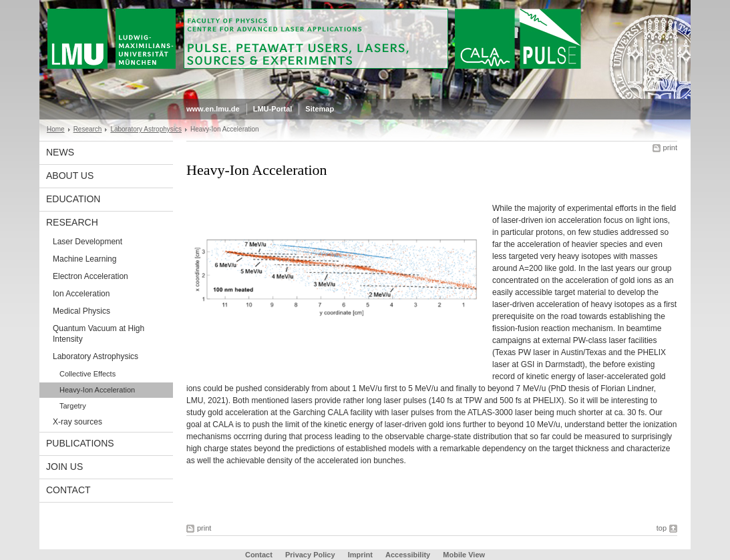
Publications (80, 443)
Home (56, 129)
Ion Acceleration (81, 294)
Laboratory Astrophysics (146, 129)
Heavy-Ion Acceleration (97, 390)
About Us (70, 176)
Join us (64, 467)
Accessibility (409, 555)
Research (88, 129)
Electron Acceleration (90, 276)
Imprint (360, 555)
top (662, 528)
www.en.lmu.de (213, 109)
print (670, 148)
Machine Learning (84, 259)
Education (73, 199)
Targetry (73, 406)
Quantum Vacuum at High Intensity (99, 334)
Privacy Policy (310, 555)
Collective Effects (87, 374)
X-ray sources (77, 422)
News (60, 152)
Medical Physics (81, 311)
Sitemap (320, 109)
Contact (68, 490)
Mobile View (464, 555)
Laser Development (87, 242)
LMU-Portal (273, 109)
